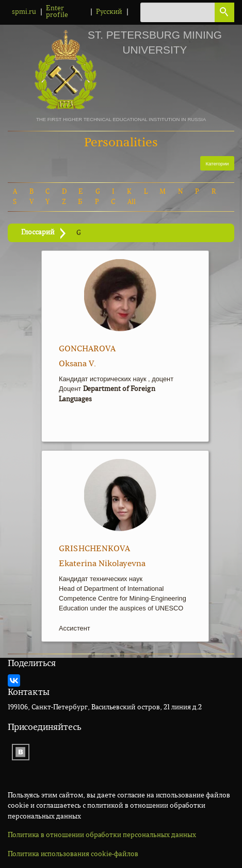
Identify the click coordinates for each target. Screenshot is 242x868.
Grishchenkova (94, 549)
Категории (217, 164)
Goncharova (87, 349)
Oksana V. (77, 364)
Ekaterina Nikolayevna (102, 564)
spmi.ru (24, 12)
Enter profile (57, 12)
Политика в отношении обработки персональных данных (102, 835)
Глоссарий (38, 233)
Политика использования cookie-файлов (73, 854)
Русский (109, 12)
